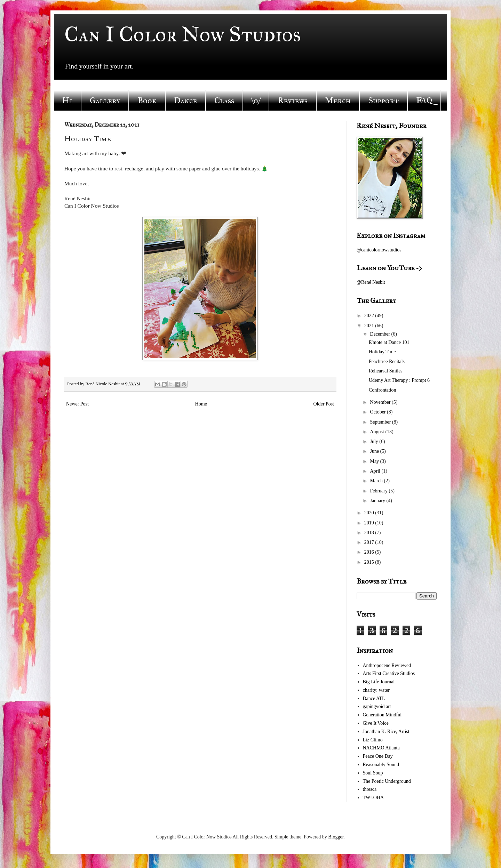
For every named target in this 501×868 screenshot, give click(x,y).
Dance (185, 101)
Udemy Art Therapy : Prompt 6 (399, 380)
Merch (338, 101)
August (377, 432)
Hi (67, 101)
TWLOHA (373, 798)
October (378, 412)
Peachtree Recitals (387, 361)
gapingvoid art (377, 706)
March (377, 481)
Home (201, 404)
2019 (370, 523)
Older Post (324, 404)
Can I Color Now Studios (183, 34)
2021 (370, 326)
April (376, 471)
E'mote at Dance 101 (389, 342)
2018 (370, 533)
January (378, 501)
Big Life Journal (379, 682)
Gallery (105, 101)
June (375, 451)
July (375, 441)
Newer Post (77, 404)
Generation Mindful (382, 715)
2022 (370, 316)
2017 (370, 542)
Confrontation (383, 390)
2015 (370, 562)
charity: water (376, 690)
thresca (370, 789)
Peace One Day (378, 756)
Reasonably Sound (381, 765)
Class (224, 101)
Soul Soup (373, 773)
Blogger (336, 837)
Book (147, 101)
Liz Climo (373, 740)
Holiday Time (382, 352)
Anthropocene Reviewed (387, 665)
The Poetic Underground (387, 781)
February (379, 491)
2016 (370, 552)
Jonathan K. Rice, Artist (386, 732)
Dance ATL (374, 698)
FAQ (424, 101)
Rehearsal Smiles (386, 371)
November (381, 402)
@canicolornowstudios (379, 250)
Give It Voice (376, 723)
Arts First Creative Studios (389, 673)
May (375, 461)
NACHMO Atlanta (381, 748)
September (381, 422)
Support (383, 101)
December (380, 334)
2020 (370, 513)
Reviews (293, 101)
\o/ (256, 101)
